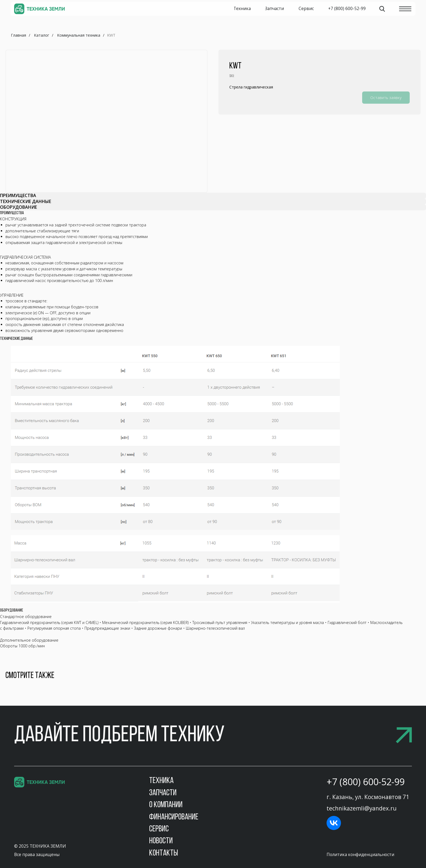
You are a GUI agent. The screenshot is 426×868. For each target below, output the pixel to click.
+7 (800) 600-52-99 (366, 782)
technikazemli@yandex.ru (362, 808)
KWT (111, 35)
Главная (18, 35)
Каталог (42, 35)
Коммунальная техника (79, 35)
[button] (213, 736)
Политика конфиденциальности (360, 854)
